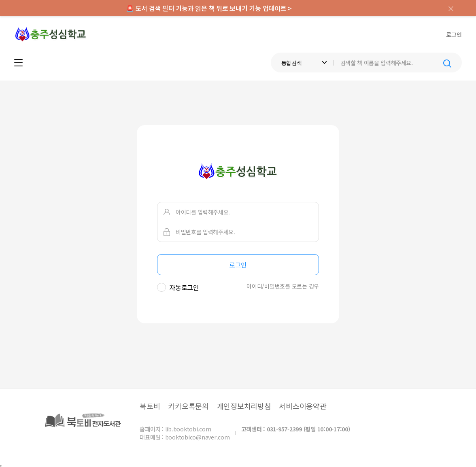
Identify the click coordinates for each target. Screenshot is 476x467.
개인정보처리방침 (244, 406)
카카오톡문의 (188, 406)
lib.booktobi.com (188, 429)
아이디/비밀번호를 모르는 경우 (283, 286)
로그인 (454, 34)
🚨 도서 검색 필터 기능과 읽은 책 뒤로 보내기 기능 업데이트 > (209, 8)
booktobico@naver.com (198, 437)
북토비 (150, 406)
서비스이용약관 (303, 406)
